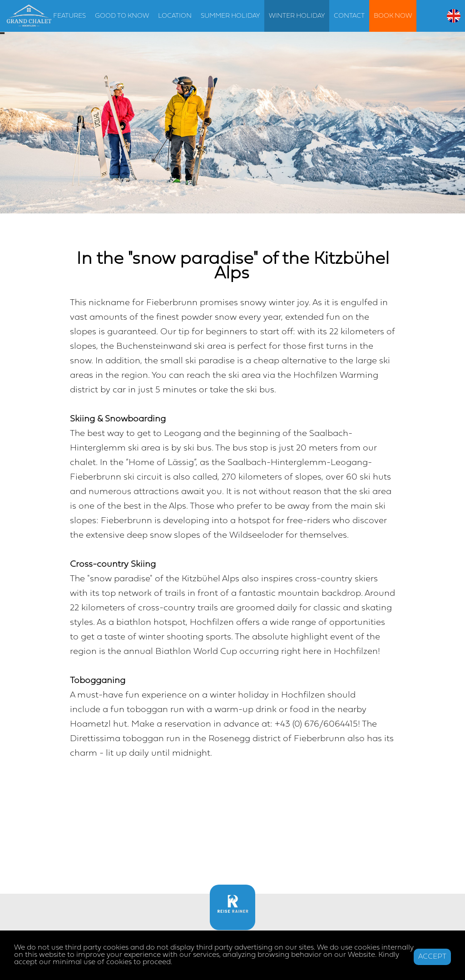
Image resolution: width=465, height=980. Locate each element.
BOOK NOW (393, 16)
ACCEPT (432, 957)
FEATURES (69, 16)
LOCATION (175, 16)
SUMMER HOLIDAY (230, 16)
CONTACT (349, 16)
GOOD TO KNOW (122, 16)
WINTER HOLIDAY (297, 16)
